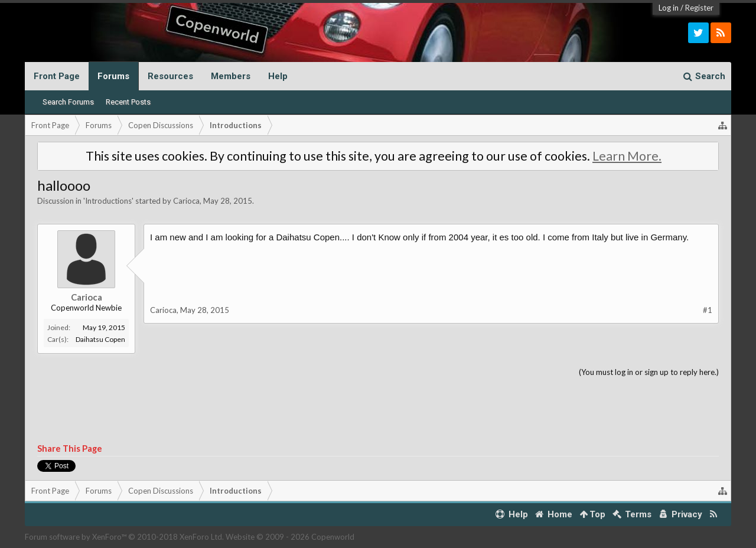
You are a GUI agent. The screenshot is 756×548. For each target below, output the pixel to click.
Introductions (108, 201)
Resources (170, 76)
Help (278, 76)
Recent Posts (128, 102)
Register (699, 8)
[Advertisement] (378, 411)
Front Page (57, 76)
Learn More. (627, 156)
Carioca (186, 201)
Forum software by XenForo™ (124, 537)
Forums (113, 76)
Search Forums (68, 102)
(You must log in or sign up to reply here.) (649, 372)
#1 (708, 310)
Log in (669, 8)
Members (231, 76)
